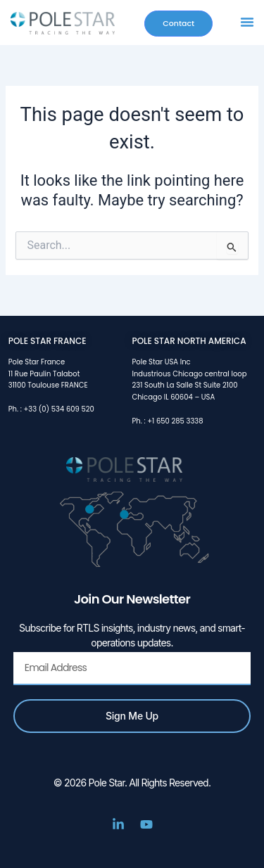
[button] (247, 22)
